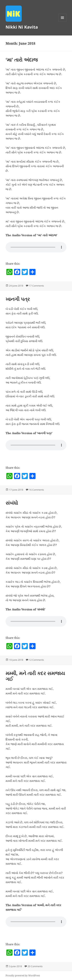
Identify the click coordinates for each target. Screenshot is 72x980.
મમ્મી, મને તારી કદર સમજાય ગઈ (35, 676)
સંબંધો (12, 503)
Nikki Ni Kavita (22, 27)
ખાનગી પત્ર (18, 299)
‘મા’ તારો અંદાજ (22, 60)
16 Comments (36, 490)
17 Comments (36, 286)
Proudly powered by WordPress (23, 975)
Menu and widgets (62, 22)
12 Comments (36, 660)
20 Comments (35, 966)
